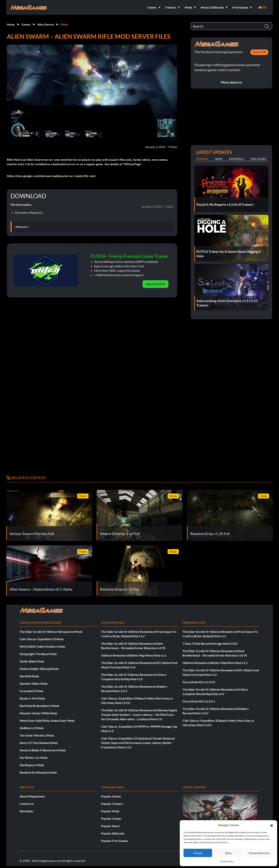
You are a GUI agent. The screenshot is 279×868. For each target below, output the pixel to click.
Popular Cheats (111, 818)
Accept (198, 853)
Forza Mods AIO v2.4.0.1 (199, 701)
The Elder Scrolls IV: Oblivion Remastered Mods (51, 632)
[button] (272, 825)
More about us (231, 82)
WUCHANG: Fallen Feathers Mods (42, 646)
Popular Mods (110, 811)
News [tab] (219, 159)
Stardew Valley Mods (34, 683)
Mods (64, 24)
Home (11, 24)
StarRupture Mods (32, 765)
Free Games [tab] (258, 159)
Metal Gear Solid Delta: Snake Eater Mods (47, 720)
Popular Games (111, 796)
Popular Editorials (113, 833)
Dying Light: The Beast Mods (38, 654)
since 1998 (259, 52)
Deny (228, 853)
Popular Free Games (115, 841)
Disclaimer (27, 811)
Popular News (110, 826)
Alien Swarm (46, 24)
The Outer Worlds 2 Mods (37, 735)
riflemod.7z (22, 227)
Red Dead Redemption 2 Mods (39, 706)
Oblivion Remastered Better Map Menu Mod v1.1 (134, 655)
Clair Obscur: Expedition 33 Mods (42, 639)
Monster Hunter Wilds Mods (39, 713)
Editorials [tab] (236, 159)
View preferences (259, 853)
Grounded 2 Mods (31, 691)
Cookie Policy (227, 861)
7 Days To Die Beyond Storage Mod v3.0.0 (210, 643)
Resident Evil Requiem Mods (38, 772)
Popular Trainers (112, 804)
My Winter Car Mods (34, 758)
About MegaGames (32, 796)
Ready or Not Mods (32, 698)
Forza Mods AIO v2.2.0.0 (199, 682)
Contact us (27, 804)
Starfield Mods (29, 676)
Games (26, 24)
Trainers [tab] (202, 159)
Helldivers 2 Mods (32, 728)
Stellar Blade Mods (32, 661)
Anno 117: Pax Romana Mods (39, 743)
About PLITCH (155, 284)
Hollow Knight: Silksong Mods (39, 669)
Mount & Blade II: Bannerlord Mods (43, 750)
